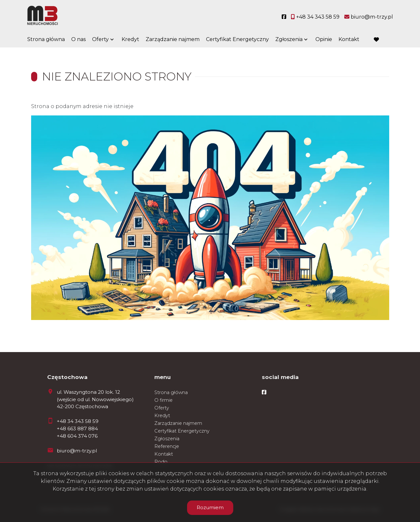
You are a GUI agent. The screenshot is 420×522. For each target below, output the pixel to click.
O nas (78, 39)
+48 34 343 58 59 (78, 421)
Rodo (161, 462)
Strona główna (46, 39)
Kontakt (349, 39)
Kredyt (130, 39)
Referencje (167, 446)
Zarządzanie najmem (173, 39)
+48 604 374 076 (77, 436)
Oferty (100, 39)
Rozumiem (210, 507)
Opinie (324, 39)
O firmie (163, 400)
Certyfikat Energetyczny (237, 39)
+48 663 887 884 (77, 429)
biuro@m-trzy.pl (77, 451)
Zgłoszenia (289, 39)
